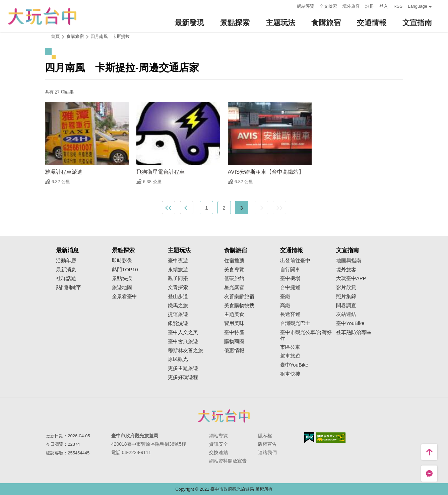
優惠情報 (234, 350)
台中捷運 (290, 287)
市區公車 (290, 347)
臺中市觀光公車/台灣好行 (306, 335)
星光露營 (234, 287)
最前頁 (169, 208)
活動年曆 (66, 261)
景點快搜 (122, 278)
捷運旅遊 (178, 314)
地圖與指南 (349, 261)
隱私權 (265, 436)
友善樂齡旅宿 (239, 296)
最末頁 (279, 208)
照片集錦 (346, 296)
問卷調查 (346, 306)
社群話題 (66, 278)
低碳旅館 (234, 278)
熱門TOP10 (125, 270)
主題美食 (234, 314)
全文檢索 (328, 6)
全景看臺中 (124, 296)
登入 (384, 6)
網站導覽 (306, 6)
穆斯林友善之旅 (185, 350)
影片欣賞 (346, 287)
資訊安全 (218, 444)
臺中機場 (290, 278)
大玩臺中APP (351, 278)
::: (290, 6)
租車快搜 (290, 374)
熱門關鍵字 (69, 287)
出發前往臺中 (295, 261)
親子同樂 (178, 278)
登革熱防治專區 (354, 332)
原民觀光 (178, 359)
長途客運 (290, 314)
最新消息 (66, 270)
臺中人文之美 (183, 332)
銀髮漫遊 (178, 323)
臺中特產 (234, 332)
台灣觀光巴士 (295, 323)
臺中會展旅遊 (183, 341)
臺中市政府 (224, 416)
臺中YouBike (294, 365)
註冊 (370, 6)
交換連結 (218, 452)
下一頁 (261, 208)
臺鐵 (285, 296)
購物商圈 (234, 341)
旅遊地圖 (122, 287)
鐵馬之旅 (178, 306)
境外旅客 (351, 6)
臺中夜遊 (178, 261)
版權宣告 (267, 444)
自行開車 (290, 270)
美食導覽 (234, 270)
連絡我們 (267, 452)
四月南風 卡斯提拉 (110, 36)
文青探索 (178, 287)
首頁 (55, 36)
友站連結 (346, 314)
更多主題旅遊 (183, 368)
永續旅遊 (178, 270)
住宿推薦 (234, 261)
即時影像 (122, 261)
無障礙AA (331, 438)
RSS (398, 6)
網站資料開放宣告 (228, 461)
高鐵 (285, 306)
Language (418, 6)
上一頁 (187, 208)
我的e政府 (309, 437)
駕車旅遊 (290, 356)
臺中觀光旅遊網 (42, 16)
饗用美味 (234, 323)
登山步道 (178, 296)
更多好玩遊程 (183, 377)
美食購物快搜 (239, 306)
